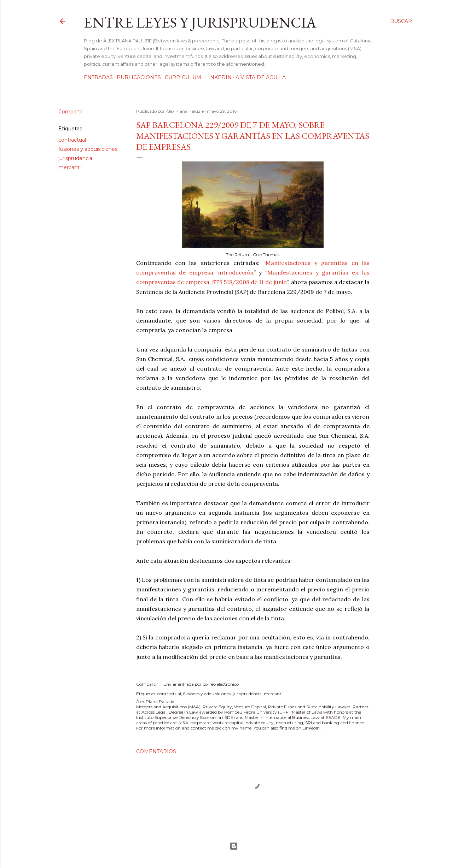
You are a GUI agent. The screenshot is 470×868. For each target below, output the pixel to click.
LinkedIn (218, 77)
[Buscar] (401, 21)
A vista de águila (261, 77)
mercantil (70, 167)
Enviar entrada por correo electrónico (201, 684)
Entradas (98, 77)
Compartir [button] (71, 112)
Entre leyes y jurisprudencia (200, 22)
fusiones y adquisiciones (88, 149)
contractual (72, 140)
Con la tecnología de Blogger (234, 846)
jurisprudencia (75, 158)
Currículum (183, 77)
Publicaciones (139, 77)
